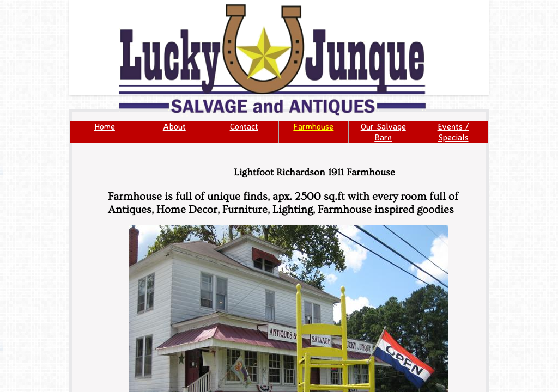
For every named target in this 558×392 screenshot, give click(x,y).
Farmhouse (313, 126)
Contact (244, 126)
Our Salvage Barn (383, 132)
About (174, 126)
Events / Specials (453, 132)
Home (105, 126)
